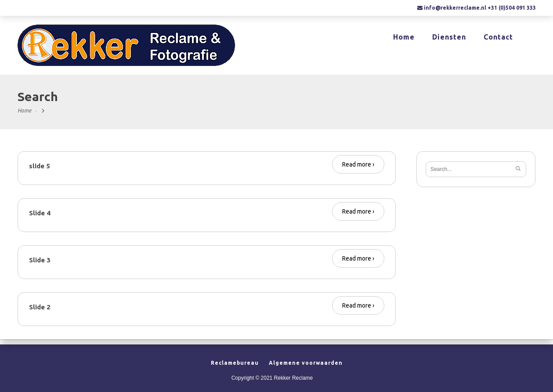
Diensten (449, 38)
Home (404, 38)
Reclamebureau (235, 363)
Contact (498, 38)
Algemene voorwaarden (306, 363)
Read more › (358, 164)
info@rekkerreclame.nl (455, 8)
